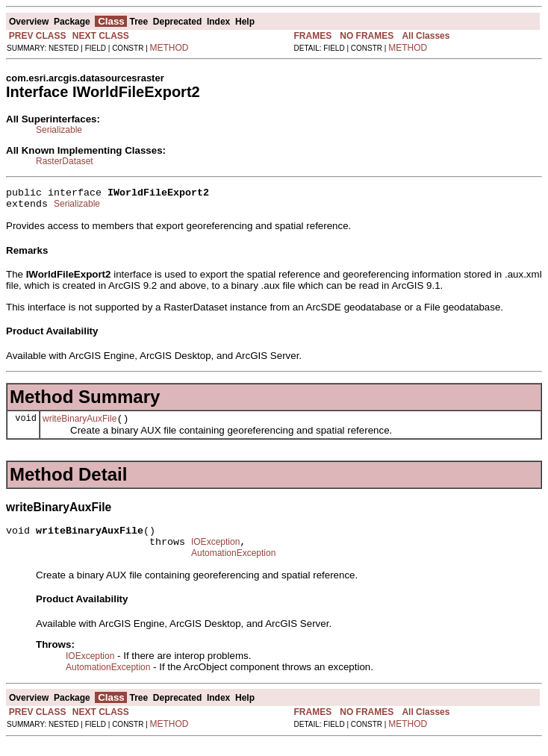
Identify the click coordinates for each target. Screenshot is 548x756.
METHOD (169, 48)
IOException (215, 553)
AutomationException (233, 566)
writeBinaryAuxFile (80, 425)
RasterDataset (65, 161)
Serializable (59, 130)
